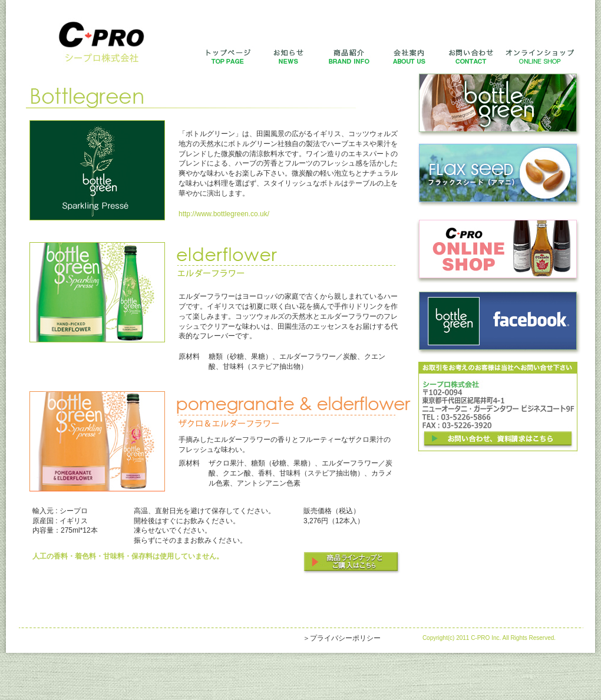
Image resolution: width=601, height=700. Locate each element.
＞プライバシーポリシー (342, 638)
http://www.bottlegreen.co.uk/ (224, 214)
